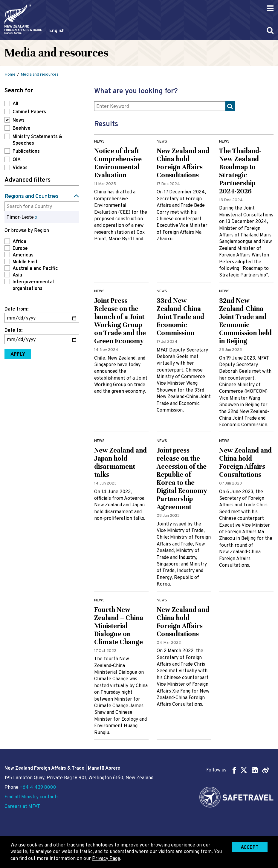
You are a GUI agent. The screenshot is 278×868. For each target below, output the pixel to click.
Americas (23, 255)
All (15, 104)
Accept (250, 848)
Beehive (22, 129)
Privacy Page (106, 859)
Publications (26, 152)
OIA (17, 160)
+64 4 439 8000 (38, 788)
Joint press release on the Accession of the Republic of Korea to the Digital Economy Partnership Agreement (182, 479)
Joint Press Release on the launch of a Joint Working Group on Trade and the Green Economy (120, 321)
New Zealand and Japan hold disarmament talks (120, 462)
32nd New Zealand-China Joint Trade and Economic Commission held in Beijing (245, 321)
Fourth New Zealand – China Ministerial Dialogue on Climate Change (119, 626)
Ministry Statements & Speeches (37, 140)
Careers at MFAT (22, 807)
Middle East (25, 262)
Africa (19, 242)
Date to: (13, 331)
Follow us (238, 770)
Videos (20, 168)
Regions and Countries (32, 197)
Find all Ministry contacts (32, 797)
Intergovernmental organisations (33, 285)
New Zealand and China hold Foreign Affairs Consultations (183, 163)
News (19, 120)
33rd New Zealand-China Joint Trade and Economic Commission (180, 317)
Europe (20, 249)
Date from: (16, 309)
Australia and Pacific (35, 269)
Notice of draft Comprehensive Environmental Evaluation (118, 163)
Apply (18, 354)
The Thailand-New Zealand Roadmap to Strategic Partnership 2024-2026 (240, 171)
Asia (17, 275)
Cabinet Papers (29, 112)
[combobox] (42, 206)
